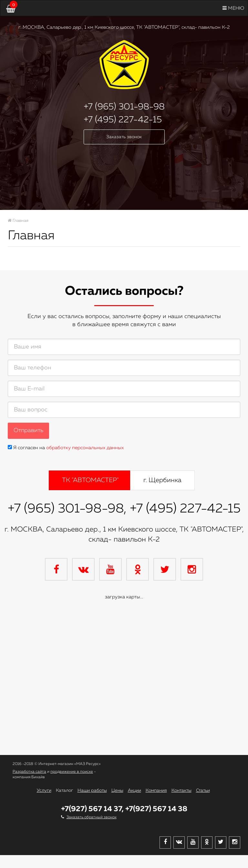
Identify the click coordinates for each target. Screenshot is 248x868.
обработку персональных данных (85, 448)
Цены (117, 790)
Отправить (28, 430)
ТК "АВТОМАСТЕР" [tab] (90, 480)
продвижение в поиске (72, 772)
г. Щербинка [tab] (162, 480)
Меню (233, 8)
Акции (134, 790)
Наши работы (92, 790)
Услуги (44, 790)
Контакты (181, 790)
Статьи (203, 790)
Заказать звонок (124, 137)
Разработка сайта (29, 772)
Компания (156, 790)
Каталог (64, 790)
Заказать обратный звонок (92, 817)
